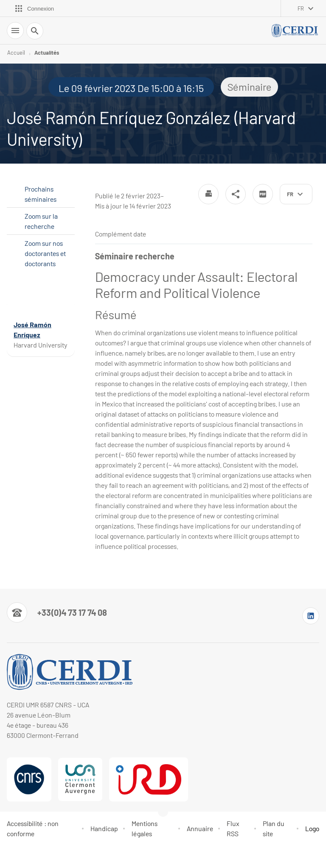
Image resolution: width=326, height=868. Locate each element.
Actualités (47, 53)
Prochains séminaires (41, 194)
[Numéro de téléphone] (57, 612)
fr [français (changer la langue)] (301, 8)
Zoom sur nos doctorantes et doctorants (45, 253)
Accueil (16, 53)
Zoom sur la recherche (41, 221)
